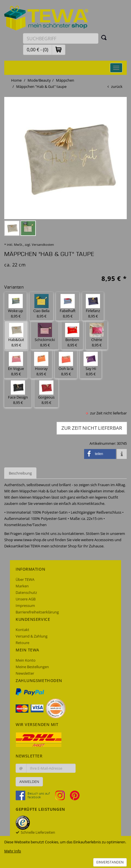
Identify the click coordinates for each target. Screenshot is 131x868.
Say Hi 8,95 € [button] (91, 364)
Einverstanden (110, 862)
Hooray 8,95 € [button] (41, 364)
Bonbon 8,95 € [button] (72, 335)
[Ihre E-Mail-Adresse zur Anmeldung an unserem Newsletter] (51, 768)
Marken (22, 586)
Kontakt (22, 630)
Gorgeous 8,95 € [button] (46, 393)
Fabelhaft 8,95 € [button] (68, 306)
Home (16, 80)
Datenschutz (26, 592)
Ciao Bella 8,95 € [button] (41, 306)
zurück (117, 86)
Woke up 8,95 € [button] (15, 306)
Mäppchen (65, 80)
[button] (59, 49)
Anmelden (29, 782)
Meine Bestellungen (32, 667)
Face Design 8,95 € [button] (18, 393)
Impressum (25, 606)
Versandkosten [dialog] (43, 244)
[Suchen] (104, 37)
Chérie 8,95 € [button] (97, 335)
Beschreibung (20, 473)
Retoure (22, 643)
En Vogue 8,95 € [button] (16, 364)
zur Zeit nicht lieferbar (92, 428)
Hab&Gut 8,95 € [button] (16, 335)
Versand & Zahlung (32, 636)
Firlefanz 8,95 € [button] (93, 306)
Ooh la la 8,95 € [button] (66, 364)
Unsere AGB (26, 599)
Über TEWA (25, 579)
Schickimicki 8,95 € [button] (45, 335)
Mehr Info (13, 851)
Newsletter (25, 673)
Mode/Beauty (39, 80)
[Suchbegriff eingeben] (61, 38)
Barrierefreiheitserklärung (37, 612)
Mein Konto (26, 660)
